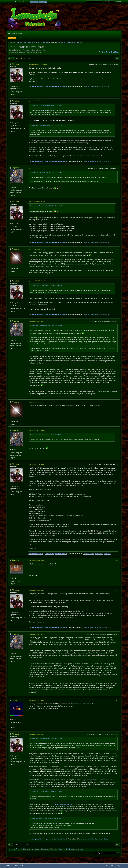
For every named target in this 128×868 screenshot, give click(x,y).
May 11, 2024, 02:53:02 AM (36, 430)
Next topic (115, 52)
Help (103, 866)
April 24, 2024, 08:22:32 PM (37, 281)
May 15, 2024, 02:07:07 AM (36, 634)
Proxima (15, 249)
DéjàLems (107, 86)
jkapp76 (15, 560)
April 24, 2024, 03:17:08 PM (37, 249)
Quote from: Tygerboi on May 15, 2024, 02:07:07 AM (47, 739)
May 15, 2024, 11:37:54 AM (36, 700)
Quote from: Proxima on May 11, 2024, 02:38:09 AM (47, 435)
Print (117, 58)
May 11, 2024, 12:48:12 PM (36, 464)
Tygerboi (16, 168)
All (29, 58)
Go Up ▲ (119, 866)
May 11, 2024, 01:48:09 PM (36, 560)
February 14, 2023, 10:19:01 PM (38, 64)
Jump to (92, 853)
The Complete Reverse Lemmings (61, 804)
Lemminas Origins (88, 86)
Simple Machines (22, 866)
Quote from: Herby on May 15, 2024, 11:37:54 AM (46, 819)
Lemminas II (99, 86)
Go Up (10, 844)
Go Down (11, 58)
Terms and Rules (110, 866)
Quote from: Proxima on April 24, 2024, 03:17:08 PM (47, 285)
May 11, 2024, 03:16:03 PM (36, 590)
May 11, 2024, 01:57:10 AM (36, 321)
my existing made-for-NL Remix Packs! (96, 780)
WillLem (60, 42)
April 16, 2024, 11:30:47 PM (37, 101)
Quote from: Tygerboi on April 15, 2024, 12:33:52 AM (47, 105)
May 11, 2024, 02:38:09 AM (36, 402)
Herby (14, 700)
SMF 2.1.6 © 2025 (11, 866)
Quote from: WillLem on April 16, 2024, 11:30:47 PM (47, 172)
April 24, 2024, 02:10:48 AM (37, 168)
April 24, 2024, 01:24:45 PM (37, 202)
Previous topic (104, 52)
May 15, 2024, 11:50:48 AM (36, 734)
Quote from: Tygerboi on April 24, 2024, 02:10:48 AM (47, 206)
